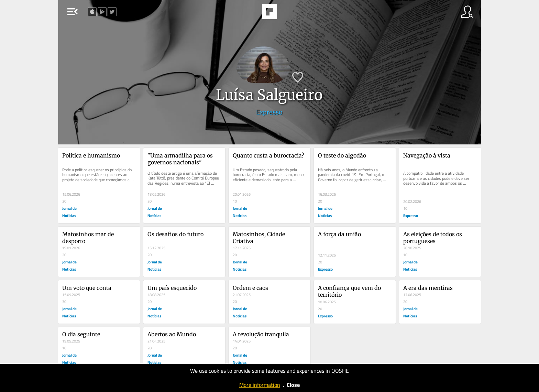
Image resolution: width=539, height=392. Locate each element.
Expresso (269, 112)
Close (293, 385)
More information (260, 385)
